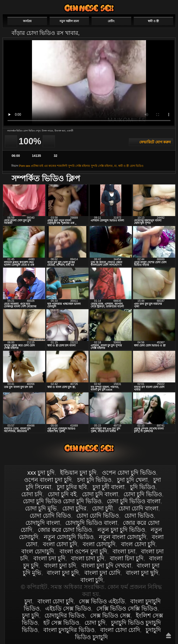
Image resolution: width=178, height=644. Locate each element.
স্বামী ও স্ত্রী (153, 21)
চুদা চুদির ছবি (72, 487)
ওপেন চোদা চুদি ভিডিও (129, 473)
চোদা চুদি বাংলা (100, 494)
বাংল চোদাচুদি (38, 551)
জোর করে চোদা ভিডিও (65, 530)
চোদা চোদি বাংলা (138, 508)
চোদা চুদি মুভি (41, 508)
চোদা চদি (32, 494)
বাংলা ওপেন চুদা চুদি (83, 551)
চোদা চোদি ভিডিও (98, 516)
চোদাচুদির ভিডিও (65, 615)
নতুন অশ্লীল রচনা (69, 21)
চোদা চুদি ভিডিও (143, 494)
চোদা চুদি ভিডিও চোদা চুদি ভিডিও (62, 501)
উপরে (168, 635)
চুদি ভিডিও (143, 487)
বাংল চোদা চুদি (138, 544)
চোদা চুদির (74, 508)
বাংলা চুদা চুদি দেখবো (106, 565)
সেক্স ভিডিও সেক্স (110, 615)
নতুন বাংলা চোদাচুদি (123, 537)
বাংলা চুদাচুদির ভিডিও (69, 630)
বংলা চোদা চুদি (60, 544)
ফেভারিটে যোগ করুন (155, 142)
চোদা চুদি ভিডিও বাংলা (134, 501)
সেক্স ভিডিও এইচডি (102, 601)
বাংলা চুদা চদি (60, 565)
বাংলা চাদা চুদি (88, 558)
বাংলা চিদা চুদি (127, 558)
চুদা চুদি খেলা (132, 480)
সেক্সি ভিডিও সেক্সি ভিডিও (127, 608)
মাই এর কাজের (48, 166)
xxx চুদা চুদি (41, 473)
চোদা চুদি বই (62, 494)
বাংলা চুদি (92, 580)
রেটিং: (111, 21)
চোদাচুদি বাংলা (43, 523)
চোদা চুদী (102, 508)
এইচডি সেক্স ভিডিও (68, 608)
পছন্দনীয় (162, 6)
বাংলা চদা (124, 551)
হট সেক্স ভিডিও (61, 623)
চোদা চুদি (95, 623)
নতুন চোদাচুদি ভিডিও (69, 537)
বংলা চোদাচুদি (99, 544)
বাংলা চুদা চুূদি (63, 573)
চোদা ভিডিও (137, 166)
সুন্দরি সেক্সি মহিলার (79, 166)
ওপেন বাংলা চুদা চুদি (48, 480)
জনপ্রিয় (27, 21)
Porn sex (24, 166)
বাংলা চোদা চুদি (89, 8)
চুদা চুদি (30, 615)
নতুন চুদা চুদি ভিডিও (121, 530)
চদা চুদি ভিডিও (94, 480)
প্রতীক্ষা (35, 166)
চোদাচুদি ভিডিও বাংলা (91, 523)
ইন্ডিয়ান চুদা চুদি (78, 473)
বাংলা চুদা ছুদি (142, 573)
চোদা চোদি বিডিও (50, 516)
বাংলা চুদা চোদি (102, 573)
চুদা (28, 601)
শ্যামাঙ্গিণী (62, 166)
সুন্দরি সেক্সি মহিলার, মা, (104, 166)
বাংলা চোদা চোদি (120, 630)
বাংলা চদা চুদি (49, 558)
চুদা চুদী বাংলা (108, 487)
